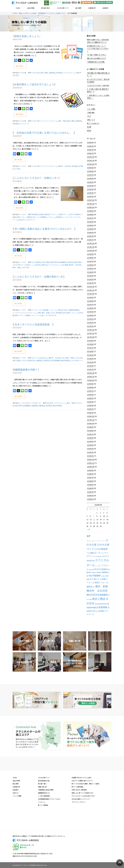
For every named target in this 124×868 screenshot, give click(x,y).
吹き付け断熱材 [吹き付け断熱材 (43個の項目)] (101, 569)
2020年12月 (91, 373)
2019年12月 (91, 416)
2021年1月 (90, 369)
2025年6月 (90, 179)
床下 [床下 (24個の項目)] (92, 579)
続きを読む (20, 66)
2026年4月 (90, 142)
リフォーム (51, 217)
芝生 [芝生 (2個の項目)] (97, 611)
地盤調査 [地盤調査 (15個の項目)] (105, 572)
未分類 (24, 73)
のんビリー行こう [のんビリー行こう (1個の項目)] (101, 541)
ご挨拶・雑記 (91, 113)
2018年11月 (91, 463)
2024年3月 (90, 233)
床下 (24, 220)
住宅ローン (30, 265)
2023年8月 (90, 258)
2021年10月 (91, 337)
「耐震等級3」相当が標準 (46, 805)
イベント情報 (17, 811)
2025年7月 (90, 175)
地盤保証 (52, 73)
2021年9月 (90, 341)
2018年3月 (90, 492)
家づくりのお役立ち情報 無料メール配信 (85, 799)
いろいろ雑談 (91, 109)
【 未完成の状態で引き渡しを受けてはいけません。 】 (44, 133)
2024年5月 (90, 225)
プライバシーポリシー (79, 817)
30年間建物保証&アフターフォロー (49, 814)
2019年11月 (91, 420)
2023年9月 (90, 254)
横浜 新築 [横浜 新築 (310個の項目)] (102, 586)
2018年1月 (90, 499)
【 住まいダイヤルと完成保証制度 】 (33, 324)
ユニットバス (36, 315)
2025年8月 (90, 171)
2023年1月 (90, 283)
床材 (20, 220)
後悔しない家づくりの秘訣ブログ (82, 808)
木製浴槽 (45, 310)
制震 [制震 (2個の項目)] (93, 570)
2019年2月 (90, 452)
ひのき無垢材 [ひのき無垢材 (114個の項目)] (101, 549)
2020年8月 (90, 387)
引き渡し (18, 169)
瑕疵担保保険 (65, 360)
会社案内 (105, 8)
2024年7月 (90, 218)
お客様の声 (92, 8)
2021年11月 (91, 333)
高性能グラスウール (51, 214)
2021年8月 (90, 344)
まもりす (35, 358)
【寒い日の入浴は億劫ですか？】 (96, 58)
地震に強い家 (42, 802)
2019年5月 (90, 442)
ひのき (53, 313)
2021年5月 (90, 355)
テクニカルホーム (69, 73)
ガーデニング (24, 124)
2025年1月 (90, 197)
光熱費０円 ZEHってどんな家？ (82, 793)
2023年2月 (90, 279)
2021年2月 (90, 366)
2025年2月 (90, 193)
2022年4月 (90, 315)
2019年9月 (90, 427)
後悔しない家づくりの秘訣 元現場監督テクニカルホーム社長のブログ (42, 13)
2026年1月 (90, 153)
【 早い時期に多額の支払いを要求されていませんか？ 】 (44, 229)
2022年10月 (91, 294)
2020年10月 (91, 380)
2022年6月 (90, 308)
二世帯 (38, 313)
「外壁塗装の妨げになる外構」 (96, 62)
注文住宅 (37, 265)
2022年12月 (91, 287)
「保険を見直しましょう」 (27, 36)
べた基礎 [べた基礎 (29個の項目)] (90, 553)
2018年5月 (90, 485)
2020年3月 (90, 405)
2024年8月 (90, 215)
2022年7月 (90, 305)
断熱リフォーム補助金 (24, 217)
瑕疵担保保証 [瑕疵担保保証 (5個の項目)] (102, 604)
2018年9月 (90, 470)
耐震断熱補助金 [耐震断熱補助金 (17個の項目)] (92, 608)
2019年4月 (90, 445)
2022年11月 (91, 290)
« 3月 (88, 529)
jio (47, 358)
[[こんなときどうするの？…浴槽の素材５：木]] (39, 277)
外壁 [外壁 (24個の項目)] (90, 576)
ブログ (24, 166)
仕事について (91, 120)
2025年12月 (91, 157)
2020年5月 (90, 398)
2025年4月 (90, 186)
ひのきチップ (31, 220)
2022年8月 (90, 301)
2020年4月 (90, 402)
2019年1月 (90, 456)
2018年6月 (90, 481)
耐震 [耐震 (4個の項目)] (108, 604)
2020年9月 (90, 384)
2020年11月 (91, 377)
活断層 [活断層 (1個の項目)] (96, 604)
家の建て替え (46, 8)
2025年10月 (91, 164)
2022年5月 (90, 312)
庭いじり (36, 217)
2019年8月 (90, 431)
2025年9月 (90, 168)
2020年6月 (90, 395)
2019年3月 (90, 449)
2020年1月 (90, 413)
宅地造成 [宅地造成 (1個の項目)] (103, 576)
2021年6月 (90, 351)
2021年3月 (90, 362)
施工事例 (78, 8)
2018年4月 (90, 488)
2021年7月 (90, 348)
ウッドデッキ (17, 313)
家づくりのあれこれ (34, 403)
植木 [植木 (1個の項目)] (94, 587)
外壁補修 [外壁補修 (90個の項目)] (96, 576)
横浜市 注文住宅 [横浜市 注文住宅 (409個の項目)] (97, 591)
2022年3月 (90, 319)
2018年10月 (91, 467)
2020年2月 (90, 409)
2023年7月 (90, 261)
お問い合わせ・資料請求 (79, 805)
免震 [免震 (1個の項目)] (90, 570)
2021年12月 (91, 330)
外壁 (59, 310)
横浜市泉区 (78, 262)
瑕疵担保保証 (57, 406)
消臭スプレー (64, 214)
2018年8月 (90, 474)
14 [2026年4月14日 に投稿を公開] (94, 519)
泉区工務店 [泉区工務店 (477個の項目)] (99, 599)
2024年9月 (90, 211)
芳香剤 (41, 214)
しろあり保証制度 (44, 811)
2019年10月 (91, 423)
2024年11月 (91, 204)
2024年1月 (90, 240)
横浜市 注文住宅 (65, 166)
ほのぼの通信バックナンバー (81, 814)
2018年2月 (90, 496)
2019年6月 (90, 438)
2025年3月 (90, 189)
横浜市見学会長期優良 (58, 262)
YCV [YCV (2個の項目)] (88, 541)
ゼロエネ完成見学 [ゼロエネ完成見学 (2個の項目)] (97, 556)
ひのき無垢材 (36, 262)
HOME (18, 8)
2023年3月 (90, 276)
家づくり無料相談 (77, 802)
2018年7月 (90, 478)
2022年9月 (90, 297)
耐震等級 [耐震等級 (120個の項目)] (103, 607)
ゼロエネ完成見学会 (28, 360)
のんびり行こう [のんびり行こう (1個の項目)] (93, 541)
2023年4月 (90, 272)
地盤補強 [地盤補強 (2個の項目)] (99, 572)
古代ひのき (53, 315)
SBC (64, 358)
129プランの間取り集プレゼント (82, 796)
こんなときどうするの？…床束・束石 (98, 85)
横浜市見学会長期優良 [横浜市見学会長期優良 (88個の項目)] (97, 595)
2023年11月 (91, 247)
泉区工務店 (44, 73)
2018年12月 (91, 460)
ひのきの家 (36, 73)
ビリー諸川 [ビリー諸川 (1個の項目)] (98, 566)
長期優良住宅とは (44, 808)
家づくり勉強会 (43, 820)
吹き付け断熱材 (75, 214)
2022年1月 (90, 326)
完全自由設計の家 (44, 796)
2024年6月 (90, 222)
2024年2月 (90, 236)
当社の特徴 (31, 8)
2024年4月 (90, 229)
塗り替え (65, 310)
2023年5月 (90, 269)
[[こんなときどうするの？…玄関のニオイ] (36, 178)
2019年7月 (90, 434)
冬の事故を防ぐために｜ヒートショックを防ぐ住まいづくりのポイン (98, 49)
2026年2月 (90, 150)
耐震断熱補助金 (74, 310)
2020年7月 (90, 391)
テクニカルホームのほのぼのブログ (83, 811)
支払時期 (65, 265)
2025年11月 (91, 161)
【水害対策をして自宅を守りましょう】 (34, 84)
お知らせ (15, 808)
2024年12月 (91, 200)
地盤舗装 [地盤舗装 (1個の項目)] (94, 573)
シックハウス (67, 217)
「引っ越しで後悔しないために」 (97, 55)
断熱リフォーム (72, 313)
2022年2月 (90, 323)
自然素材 (59, 217)
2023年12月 (91, 243)
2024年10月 (91, 207)
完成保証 (59, 73)
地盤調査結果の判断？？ (26, 370)
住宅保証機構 (55, 360)
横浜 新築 (62, 121)
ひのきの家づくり (63, 8)
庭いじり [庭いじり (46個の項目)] (98, 579)
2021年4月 (90, 359)
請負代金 (45, 265)
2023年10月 (91, 251)
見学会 (89, 131)
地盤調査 (34, 406)
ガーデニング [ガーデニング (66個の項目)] (100, 553)
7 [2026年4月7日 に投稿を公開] (94, 516)
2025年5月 (90, 182)
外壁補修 (43, 217)
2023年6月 (90, 265)
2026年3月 (90, 146)
